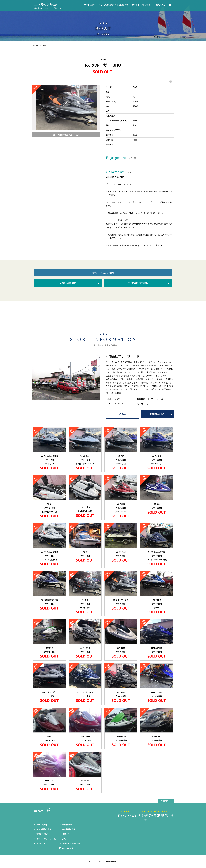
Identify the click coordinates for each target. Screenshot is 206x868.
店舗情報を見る (157, 414)
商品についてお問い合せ (103, 273)
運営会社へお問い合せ (72, 844)
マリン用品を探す (106, 5)
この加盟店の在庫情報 (138, 283)
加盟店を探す (123, 5)
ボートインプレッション (142, 5)
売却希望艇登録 (69, 829)
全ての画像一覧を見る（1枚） (66, 135)
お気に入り (161, 5)
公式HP (123, 414)
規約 (64, 839)
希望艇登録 (67, 825)
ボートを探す (90, 5)
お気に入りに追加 (68, 283)
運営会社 (66, 834)
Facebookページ (69, 848)
